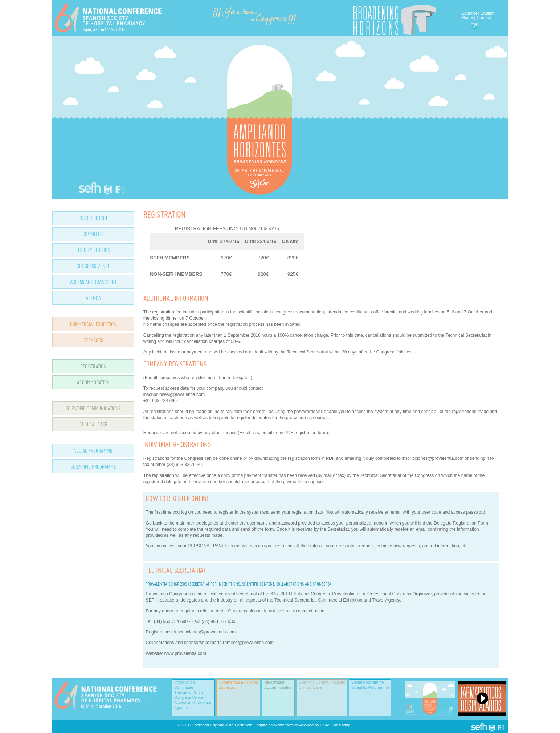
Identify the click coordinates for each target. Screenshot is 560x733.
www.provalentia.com (185, 653)
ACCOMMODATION (93, 382)
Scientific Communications (322, 682)
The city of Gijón (189, 692)
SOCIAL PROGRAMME (93, 451)
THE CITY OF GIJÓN (93, 250)
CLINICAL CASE (93, 424)
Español (469, 13)
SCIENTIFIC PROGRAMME (93, 467)
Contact (484, 17)
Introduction (185, 682)
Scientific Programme (370, 687)
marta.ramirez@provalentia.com (242, 643)
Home (467, 17)
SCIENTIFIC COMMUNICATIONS (93, 408)
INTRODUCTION (93, 218)
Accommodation (278, 687)
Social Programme (367, 682)
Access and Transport (193, 702)
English (487, 13)
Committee (184, 687)
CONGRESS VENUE (93, 266)
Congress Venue (189, 697)
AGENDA (93, 298)
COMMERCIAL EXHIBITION (93, 324)
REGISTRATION (93, 366)
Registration (275, 682)
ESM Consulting (336, 725)
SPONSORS (93, 340)
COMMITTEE (93, 234)
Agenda (181, 708)
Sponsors (227, 687)
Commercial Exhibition (238, 682)
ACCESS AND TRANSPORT (93, 282)
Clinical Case (310, 687)
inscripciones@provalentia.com (205, 632)
